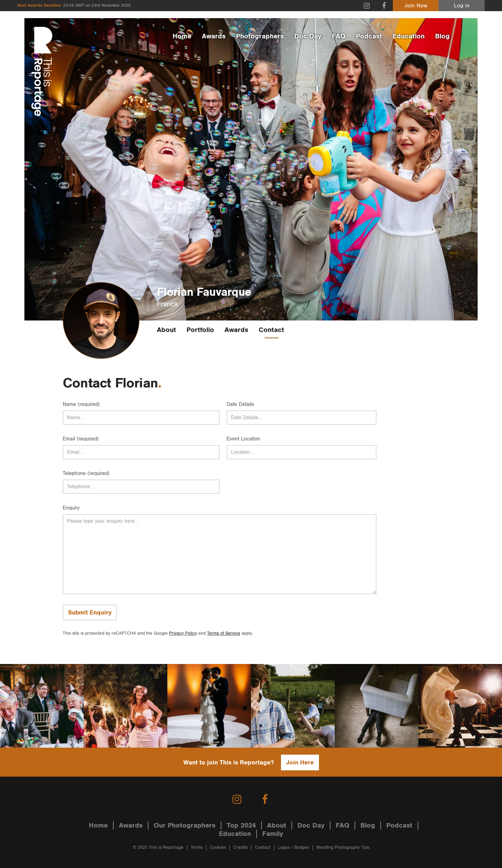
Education (409, 36)
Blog (442, 36)
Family (273, 834)
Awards (214, 36)
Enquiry (71, 508)
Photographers (260, 36)
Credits (240, 848)
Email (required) (81, 439)
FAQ (339, 36)
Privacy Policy (183, 633)
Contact (271, 330)
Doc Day (308, 36)
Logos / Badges (293, 848)
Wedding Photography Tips (343, 848)
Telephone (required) (86, 473)
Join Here (300, 763)
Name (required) (81, 404)
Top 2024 (241, 825)
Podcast (369, 36)
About (166, 330)
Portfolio (200, 330)
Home (182, 36)
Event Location (243, 439)
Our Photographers (185, 825)
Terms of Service (224, 633)
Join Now (416, 6)
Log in (462, 6)
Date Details (240, 404)
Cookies (218, 848)
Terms (197, 848)
